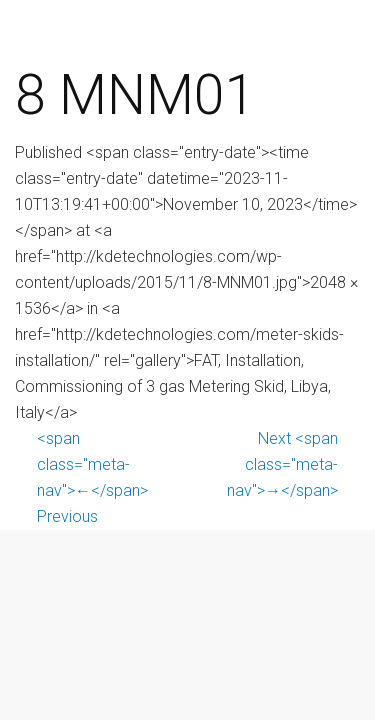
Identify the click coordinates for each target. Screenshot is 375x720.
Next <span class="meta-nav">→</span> (282, 464)
